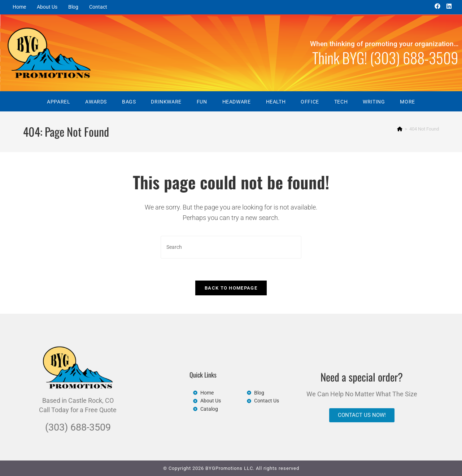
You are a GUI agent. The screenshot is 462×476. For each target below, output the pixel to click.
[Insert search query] (231, 247)
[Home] (400, 129)
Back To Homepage (231, 288)
